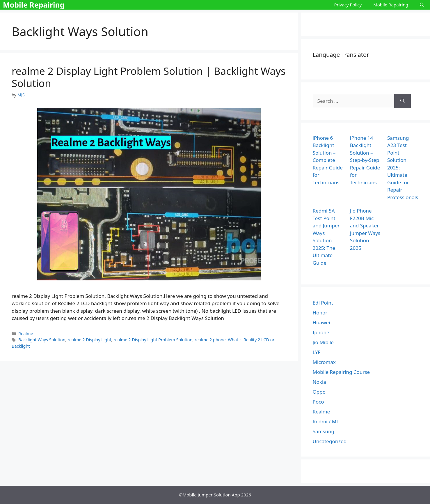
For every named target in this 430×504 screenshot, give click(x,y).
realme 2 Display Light (89, 340)
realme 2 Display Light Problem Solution (153, 340)
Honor (320, 313)
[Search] (403, 101)
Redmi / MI (325, 421)
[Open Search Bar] (422, 5)
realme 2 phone (210, 340)
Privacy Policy (348, 5)
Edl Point (323, 303)
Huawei (321, 322)
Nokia (319, 382)
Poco (318, 402)
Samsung (324, 431)
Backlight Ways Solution (42, 340)
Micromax (324, 362)
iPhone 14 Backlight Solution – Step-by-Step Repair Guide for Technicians (365, 160)
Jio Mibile (323, 342)
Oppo (319, 392)
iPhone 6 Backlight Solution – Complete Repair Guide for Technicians (328, 160)
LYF (317, 352)
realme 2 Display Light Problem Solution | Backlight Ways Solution (149, 77)
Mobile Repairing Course (341, 372)
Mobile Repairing (34, 5)
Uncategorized (330, 441)
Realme (26, 334)
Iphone (321, 332)
